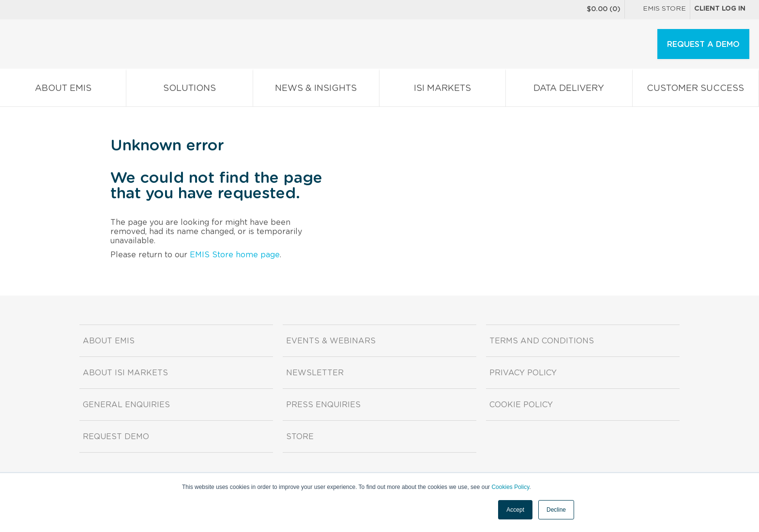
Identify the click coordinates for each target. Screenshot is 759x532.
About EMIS (63, 90)
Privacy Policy (523, 373)
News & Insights (316, 90)
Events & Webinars (331, 341)
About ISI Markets (125, 373)
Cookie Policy (521, 405)
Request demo (116, 437)
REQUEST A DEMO (703, 44)
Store (300, 437)
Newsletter (315, 373)
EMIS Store (657, 10)
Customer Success (696, 90)
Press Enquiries (323, 405)
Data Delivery (569, 90)
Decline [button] (556, 510)
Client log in (720, 9)
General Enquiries (126, 405)
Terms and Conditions (542, 341)
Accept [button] (515, 510)
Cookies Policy (510, 487)
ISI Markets (442, 90)
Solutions (189, 90)
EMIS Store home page (235, 255)
